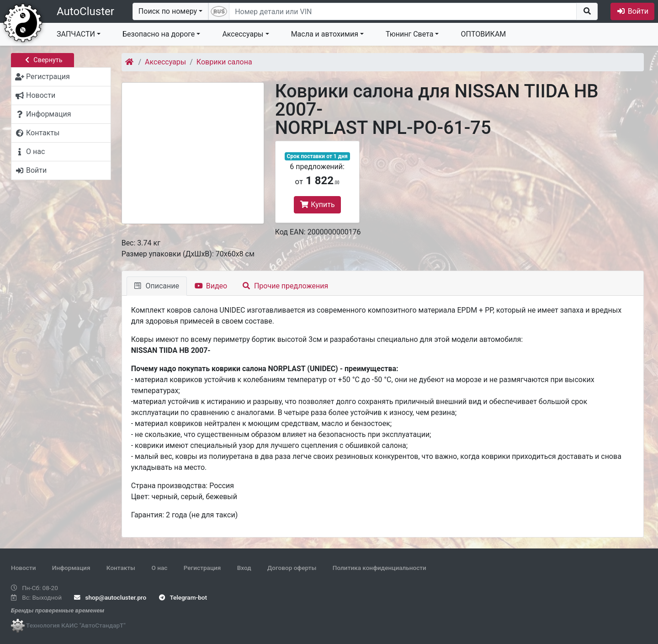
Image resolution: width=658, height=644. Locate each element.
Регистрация (202, 568)
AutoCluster (85, 11)
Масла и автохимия (325, 34)
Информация (71, 568)
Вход (244, 568)
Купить (317, 205)
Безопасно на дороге (159, 34)
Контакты (121, 568)
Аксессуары (243, 34)
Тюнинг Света (409, 34)
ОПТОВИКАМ (483, 34)
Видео (211, 286)
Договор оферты (292, 568)
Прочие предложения (285, 286)
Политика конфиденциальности (379, 568)
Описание (157, 286)
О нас (159, 568)
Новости (23, 568)
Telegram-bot (183, 597)
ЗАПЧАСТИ (76, 34)
